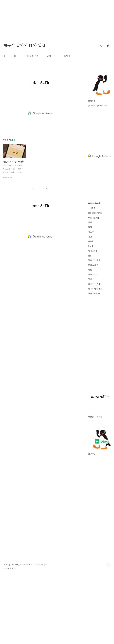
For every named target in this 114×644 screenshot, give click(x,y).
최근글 (91, 416)
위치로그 (51, 56)
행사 (90, 279)
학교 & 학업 (93, 274)
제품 (90, 270)
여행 (90, 237)
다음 (46, 188)
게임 (90, 222)
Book (91, 246)
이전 (34, 188)
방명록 (67, 56)
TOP (108, 566)
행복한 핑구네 (94, 284)
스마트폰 (92, 208)
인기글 (100, 416)
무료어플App (94, 218)
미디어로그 (33, 56)
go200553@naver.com (98, 105)
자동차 (91, 241)
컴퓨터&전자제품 (95, 213)
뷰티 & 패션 (93, 265)
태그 (16, 56)
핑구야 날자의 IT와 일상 (25, 46)
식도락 (91, 232)
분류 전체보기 (94, 203)
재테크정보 (93, 251)
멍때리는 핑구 (94, 293)
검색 (102, 46)
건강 (90, 255)
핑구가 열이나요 (95, 289)
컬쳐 (90, 227)
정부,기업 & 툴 (94, 260)
